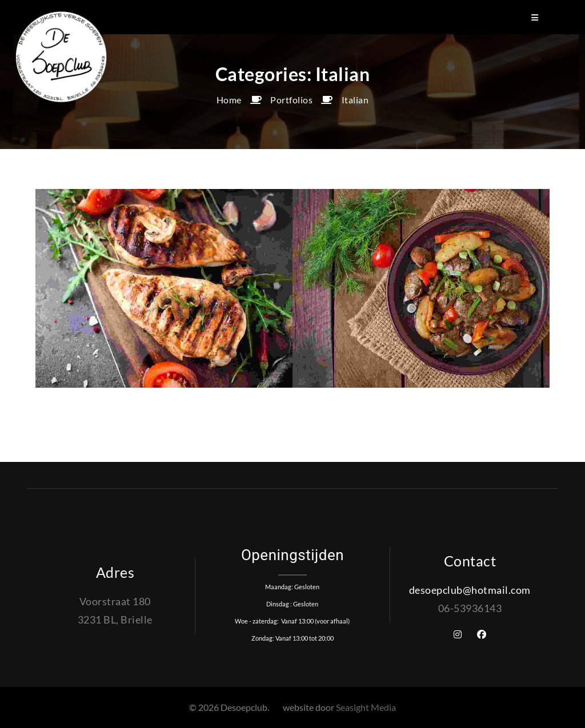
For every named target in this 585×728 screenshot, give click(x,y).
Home (229, 100)
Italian (355, 100)
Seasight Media (366, 707)
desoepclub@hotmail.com (470, 590)
